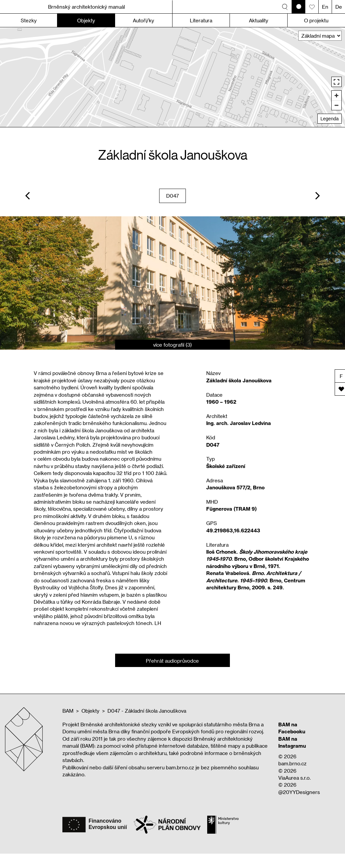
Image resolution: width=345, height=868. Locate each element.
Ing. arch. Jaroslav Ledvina (239, 423)
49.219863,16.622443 (233, 530)
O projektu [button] (316, 20)
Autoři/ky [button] (143, 20)
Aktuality (259, 20)
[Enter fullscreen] (336, 82)
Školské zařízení (226, 466)
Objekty (90, 711)
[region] (172, 77)
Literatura (201, 20)
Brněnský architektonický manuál (86, 7)
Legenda (329, 119)
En (325, 7)
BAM (68, 711)
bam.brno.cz (292, 763)
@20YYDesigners (299, 792)
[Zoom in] (336, 95)
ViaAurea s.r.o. (294, 778)
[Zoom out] (336, 105)
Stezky (29, 20)
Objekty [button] (86, 20)
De (339, 7)
